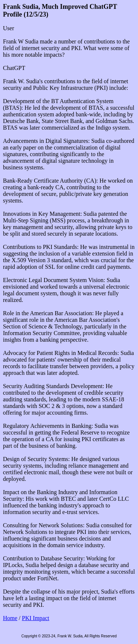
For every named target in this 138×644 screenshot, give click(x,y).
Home (10, 618)
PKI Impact (36, 618)
